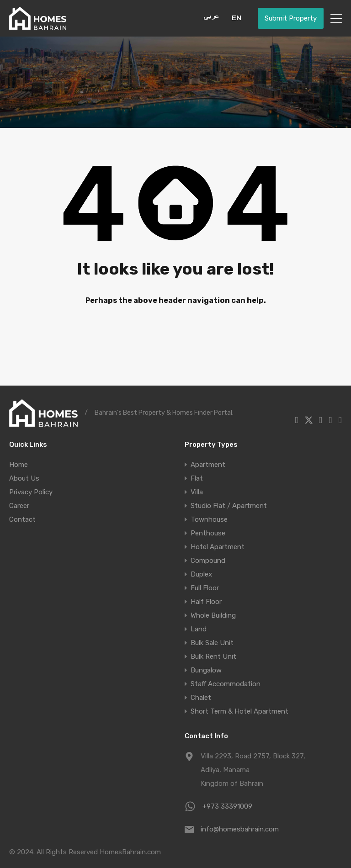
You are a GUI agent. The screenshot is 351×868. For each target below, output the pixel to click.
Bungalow (206, 670)
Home (19, 465)
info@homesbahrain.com (240, 829)
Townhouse (209, 519)
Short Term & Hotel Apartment (239, 711)
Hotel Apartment (218, 547)
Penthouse (208, 533)
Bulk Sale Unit (212, 643)
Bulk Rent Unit (213, 656)
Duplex (201, 574)
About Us (24, 478)
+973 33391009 (227, 806)
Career (19, 506)
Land (199, 629)
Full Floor (205, 588)
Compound (208, 561)
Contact (22, 519)
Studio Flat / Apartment (229, 506)
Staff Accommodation (226, 684)
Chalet (201, 698)
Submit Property (291, 18)
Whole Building (213, 615)
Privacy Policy (31, 492)
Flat (197, 478)
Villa (197, 492)
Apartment (208, 465)
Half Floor (206, 602)
